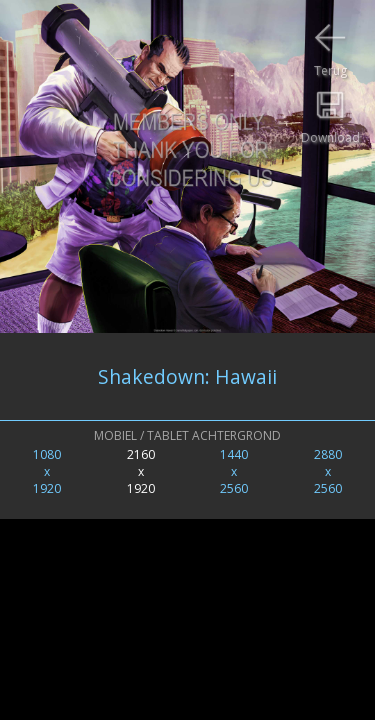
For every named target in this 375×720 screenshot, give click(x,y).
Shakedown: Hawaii (187, 376)
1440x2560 (234, 471)
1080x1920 (47, 471)
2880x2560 (328, 471)
